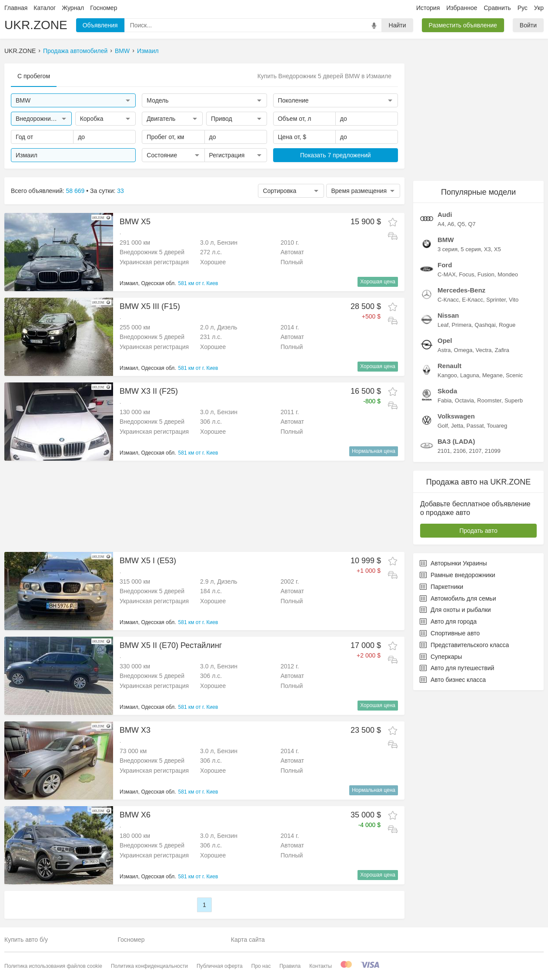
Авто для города (448, 621)
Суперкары (441, 657)
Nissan (448, 315)
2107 (475, 451)
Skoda (447, 391)
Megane (493, 375)
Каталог (45, 8)
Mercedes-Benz (461, 290)
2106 (459, 451)
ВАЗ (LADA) (456, 441)
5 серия (471, 249)
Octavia (464, 400)
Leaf (443, 325)
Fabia (445, 400)
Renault (449, 366)
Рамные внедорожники (458, 575)
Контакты (321, 966)
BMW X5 (135, 222)
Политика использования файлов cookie (53, 966)
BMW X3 (135, 730)
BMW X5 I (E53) (148, 561)
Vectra (483, 350)
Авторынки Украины (453, 563)
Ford (445, 265)
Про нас (261, 966)
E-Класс (472, 300)
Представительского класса (464, 645)
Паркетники (441, 587)
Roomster (489, 400)
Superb (514, 400)
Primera (462, 325)
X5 (498, 249)
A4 (441, 224)
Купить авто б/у (26, 940)
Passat (475, 426)
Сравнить (497, 8)
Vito (514, 300)
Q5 (461, 224)
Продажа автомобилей (75, 51)
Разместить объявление (463, 25)
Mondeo (508, 274)
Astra (444, 350)
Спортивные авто (450, 633)
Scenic (514, 375)
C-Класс (448, 300)
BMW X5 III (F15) (150, 306)
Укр (539, 8)
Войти (528, 25)
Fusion (486, 274)
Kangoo (447, 375)
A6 (451, 224)
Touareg (497, 426)
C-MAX (447, 274)
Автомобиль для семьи (458, 598)
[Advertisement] (204, 506)
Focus (466, 274)
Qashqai (485, 325)
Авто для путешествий (457, 668)
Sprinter (496, 300)
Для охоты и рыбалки (455, 610)
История (428, 8)
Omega (463, 350)
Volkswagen (456, 416)
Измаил (148, 51)
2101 (444, 451)
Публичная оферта (220, 966)
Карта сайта (248, 940)
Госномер (104, 8)
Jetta (457, 426)
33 (120, 191)
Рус (523, 8)
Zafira (502, 350)
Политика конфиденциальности (149, 966)
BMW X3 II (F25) (149, 391)
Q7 (472, 224)
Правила (290, 966)
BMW (122, 51)
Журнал (73, 8)
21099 (492, 451)
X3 (488, 249)
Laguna (469, 375)
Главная (16, 8)
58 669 (75, 191)
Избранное (462, 8)
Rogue (507, 325)
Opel (445, 341)
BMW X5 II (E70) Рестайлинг (171, 645)
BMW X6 (135, 815)
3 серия (448, 249)
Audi (445, 214)
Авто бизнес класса (453, 680)
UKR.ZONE (36, 25)
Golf (443, 426)
